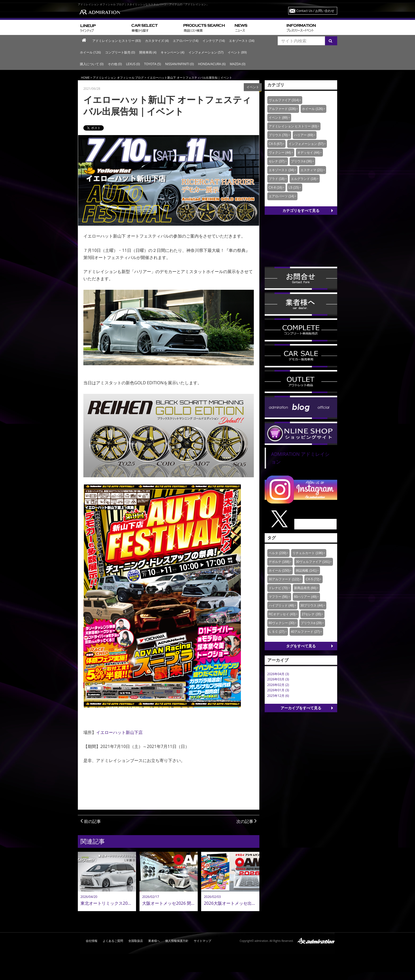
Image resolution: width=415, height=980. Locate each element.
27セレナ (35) (312, 614)
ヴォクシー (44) (280, 153)
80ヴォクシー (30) (282, 623)
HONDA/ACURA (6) (212, 64)
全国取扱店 (136, 941)
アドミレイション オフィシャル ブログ (118, 77)
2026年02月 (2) (278, 685)
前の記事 (91, 821)
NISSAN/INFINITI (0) (179, 64)
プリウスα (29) (311, 623)
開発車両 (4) (148, 52)
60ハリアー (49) (305, 597)
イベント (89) (237, 52)
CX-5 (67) (276, 144)
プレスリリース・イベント (311, 27)
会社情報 (92, 941)
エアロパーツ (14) (186, 41)
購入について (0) (92, 64)
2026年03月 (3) (278, 679)
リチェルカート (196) (308, 553)
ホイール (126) (90, 52)
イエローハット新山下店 (119, 732)
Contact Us (315, 11)
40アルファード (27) (305, 632)
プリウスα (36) (301, 161)
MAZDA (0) (238, 64)
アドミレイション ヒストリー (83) (117, 41)
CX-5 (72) (313, 579)
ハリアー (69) (304, 135)
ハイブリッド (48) (281, 605)
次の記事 (247, 821)
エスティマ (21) (312, 170)
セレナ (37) (277, 161)
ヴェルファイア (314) (284, 100)
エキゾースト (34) (242, 41)
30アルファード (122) (284, 579)
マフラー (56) (278, 597)
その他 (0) (115, 64)
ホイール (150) (279, 571)
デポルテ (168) (279, 562)
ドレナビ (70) (278, 588)
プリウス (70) (278, 135)
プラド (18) (277, 179)
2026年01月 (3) (278, 690)
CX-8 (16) (276, 188)
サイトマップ (202, 941)
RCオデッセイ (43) (282, 614)
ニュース (258, 27)
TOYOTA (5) (153, 64)
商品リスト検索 (207, 27)
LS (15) (294, 188)
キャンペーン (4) (172, 52)
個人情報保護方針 (177, 941)
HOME (85, 77)
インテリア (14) (214, 41)
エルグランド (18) (304, 179)
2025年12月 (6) (278, 696)
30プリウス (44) (312, 605)
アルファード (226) (282, 109)
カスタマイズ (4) (157, 41)
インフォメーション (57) (206, 52)
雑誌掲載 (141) (306, 571)
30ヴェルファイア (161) (313, 562)
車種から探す (155, 27)
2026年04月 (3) (278, 674)
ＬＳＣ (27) (277, 632)
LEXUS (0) (133, 64)
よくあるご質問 (113, 941)
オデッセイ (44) (308, 153)
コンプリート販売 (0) (120, 52)
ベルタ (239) (278, 553)
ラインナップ (104, 27)
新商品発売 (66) (305, 588)
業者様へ (154, 941)
